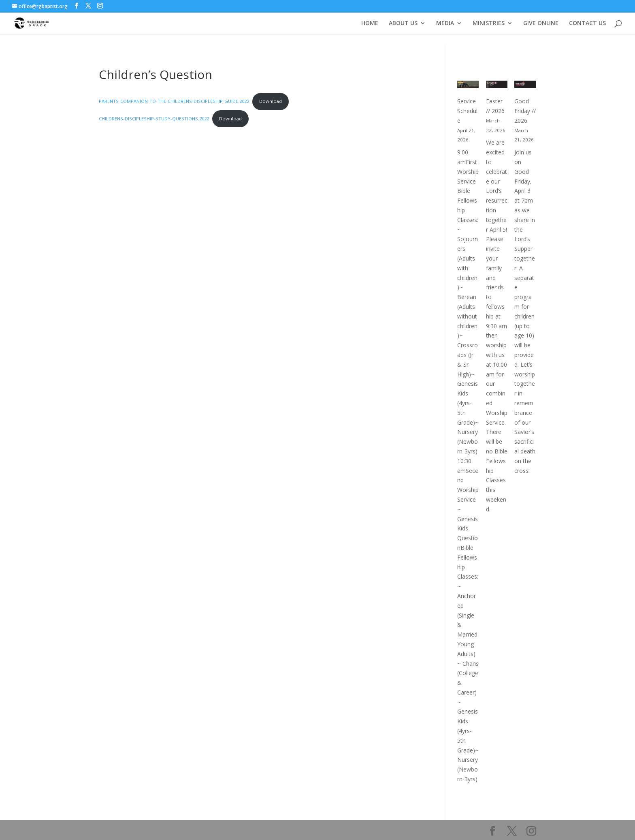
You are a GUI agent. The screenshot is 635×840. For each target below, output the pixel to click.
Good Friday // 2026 (525, 111)
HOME (370, 24)
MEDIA (445, 24)
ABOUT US (403, 24)
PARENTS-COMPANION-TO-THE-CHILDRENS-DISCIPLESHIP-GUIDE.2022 (174, 101)
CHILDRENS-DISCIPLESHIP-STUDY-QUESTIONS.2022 (154, 119)
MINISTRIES (489, 24)
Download (271, 101)
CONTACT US (587, 24)
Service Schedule (467, 111)
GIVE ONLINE (541, 24)
